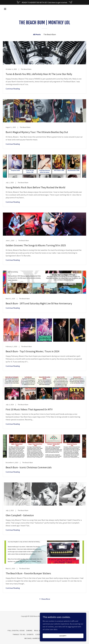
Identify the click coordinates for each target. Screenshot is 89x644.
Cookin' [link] (39, 634)
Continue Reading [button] (13, 89)
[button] (5, 9)
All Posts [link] (37, 34)
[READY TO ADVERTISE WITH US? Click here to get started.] (44, 2)
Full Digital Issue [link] (16, 630)
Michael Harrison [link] (33, 638)
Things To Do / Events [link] (23, 634)
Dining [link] (29, 630)
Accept (63, 636)
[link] (44, 67)
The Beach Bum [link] (50, 34)
